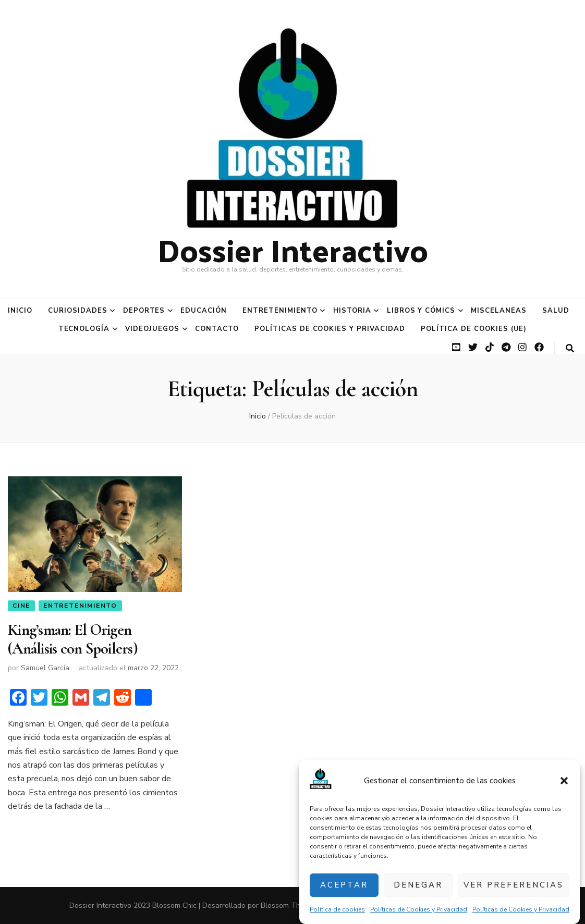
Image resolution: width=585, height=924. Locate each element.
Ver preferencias (514, 885)
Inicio (20, 311)
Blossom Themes (289, 905)
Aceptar (344, 885)
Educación (204, 311)
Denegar (418, 885)
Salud (556, 311)
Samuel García (45, 668)
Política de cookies (337, 909)
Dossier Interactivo (293, 249)
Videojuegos (152, 329)
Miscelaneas (499, 311)
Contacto (217, 329)
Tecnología (84, 329)
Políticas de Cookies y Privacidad (419, 909)
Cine (21, 606)
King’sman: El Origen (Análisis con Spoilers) (73, 639)
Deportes (144, 311)
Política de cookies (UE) (474, 329)
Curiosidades (78, 311)
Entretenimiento (280, 311)
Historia (352, 311)
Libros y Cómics (421, 311)
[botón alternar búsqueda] (570, 348)
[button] (564, 781)
